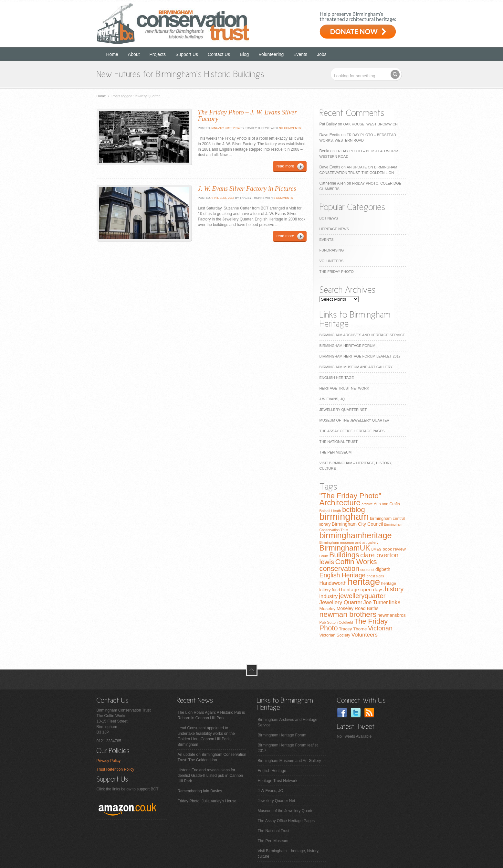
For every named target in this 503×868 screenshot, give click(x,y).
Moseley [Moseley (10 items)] (328, 609)
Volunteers (332, 261)
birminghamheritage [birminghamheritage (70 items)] (356, 535)
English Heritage (337, 378)
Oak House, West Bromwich (371, 124)
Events (300, 54)
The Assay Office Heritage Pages (352, 431)
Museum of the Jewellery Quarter (355, 420)
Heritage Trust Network (344, 388)
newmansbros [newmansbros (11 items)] (391, 615)
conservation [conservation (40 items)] (340, 568)
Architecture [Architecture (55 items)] (340, 503)
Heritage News (334, 229)
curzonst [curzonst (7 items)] (367, 570)
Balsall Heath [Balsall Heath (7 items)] (330, 511)
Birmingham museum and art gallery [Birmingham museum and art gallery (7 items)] (349, 542)
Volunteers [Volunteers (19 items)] (364, 635)
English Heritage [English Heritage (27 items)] (343, 575)
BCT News (329, 218)
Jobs (322, 54)
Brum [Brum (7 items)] (324, 556)
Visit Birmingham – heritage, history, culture (289, 854)
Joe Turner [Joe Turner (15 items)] (376, 602)
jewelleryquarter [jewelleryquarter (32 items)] (362, 596)
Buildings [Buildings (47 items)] (344, 555)
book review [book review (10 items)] (394, 549)
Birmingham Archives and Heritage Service (362, 335)
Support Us (187, 54)
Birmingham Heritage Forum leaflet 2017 (360, 356)
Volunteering (271, 54)
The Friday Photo (337, 272)
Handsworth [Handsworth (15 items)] (333, 583)
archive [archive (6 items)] (367, 504)
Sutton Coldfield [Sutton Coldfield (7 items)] (340, 622)
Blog (244, 54)
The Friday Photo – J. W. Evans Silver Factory (247, 115)
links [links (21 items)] (395, 602)
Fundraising (332, 250)
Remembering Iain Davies (200, 791)
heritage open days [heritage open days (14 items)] (362, 589)
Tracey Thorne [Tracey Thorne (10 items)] (353, 629)
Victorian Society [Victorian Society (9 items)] (335, 635)
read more (285, 166)
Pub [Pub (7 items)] (323, 622)
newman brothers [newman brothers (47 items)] (348, 614)
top (252, 670)
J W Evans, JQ (332, 399)
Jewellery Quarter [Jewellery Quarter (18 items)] (341, 602)
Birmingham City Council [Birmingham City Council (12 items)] (357, 524)
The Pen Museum (336, 452)
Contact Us (219, 54)
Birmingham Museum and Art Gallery (356, 367)
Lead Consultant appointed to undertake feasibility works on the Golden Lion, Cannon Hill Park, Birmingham (206, 736)
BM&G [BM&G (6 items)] (376, 549)
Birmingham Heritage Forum (347, 346)
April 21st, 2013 (222, 198)
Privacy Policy (109, 761)
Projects (157, 54)
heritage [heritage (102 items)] (364, 582)
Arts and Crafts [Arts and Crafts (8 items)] (387, 504)
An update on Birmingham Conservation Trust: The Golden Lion (212, 757)
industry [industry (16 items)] (329, 596)
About (134, 54)
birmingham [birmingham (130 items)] (344, 516)
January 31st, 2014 (225, 128)
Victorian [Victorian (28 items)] (380, 628)
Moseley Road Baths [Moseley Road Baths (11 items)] (357, 608)
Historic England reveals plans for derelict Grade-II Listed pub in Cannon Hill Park (210, 776)
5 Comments (283, 198)
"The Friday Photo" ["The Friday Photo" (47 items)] (351, 496)
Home (112, 54)
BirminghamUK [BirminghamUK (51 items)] (345, 548)
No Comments (290, 128)
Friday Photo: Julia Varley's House (207, 801)
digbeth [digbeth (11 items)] (383, 569)
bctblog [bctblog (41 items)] (354, 510)
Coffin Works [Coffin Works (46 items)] (356, 562)
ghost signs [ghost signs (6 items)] (375, 576)
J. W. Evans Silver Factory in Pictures (247, 188)
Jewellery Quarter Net (343, 410)
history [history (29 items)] (394, 589)
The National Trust (339, 442)
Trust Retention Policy (115, 769)
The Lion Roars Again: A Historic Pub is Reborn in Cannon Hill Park (211, 715)
